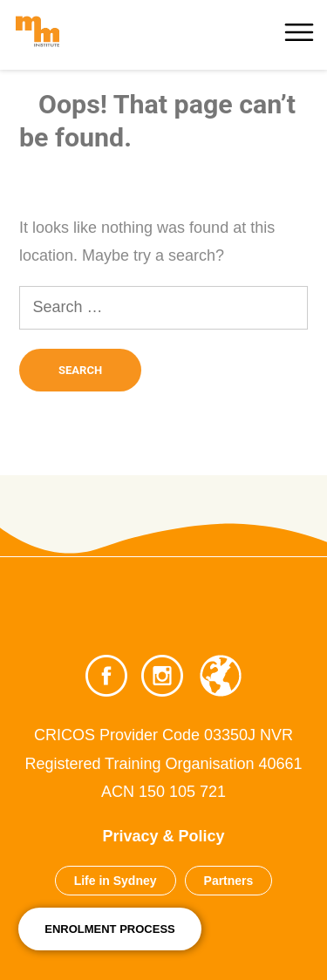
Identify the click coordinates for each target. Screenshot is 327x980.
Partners (229, 881)
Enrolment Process (110, 929)
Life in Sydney (116, 881)
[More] (301, 26)
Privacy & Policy (163, 836)
